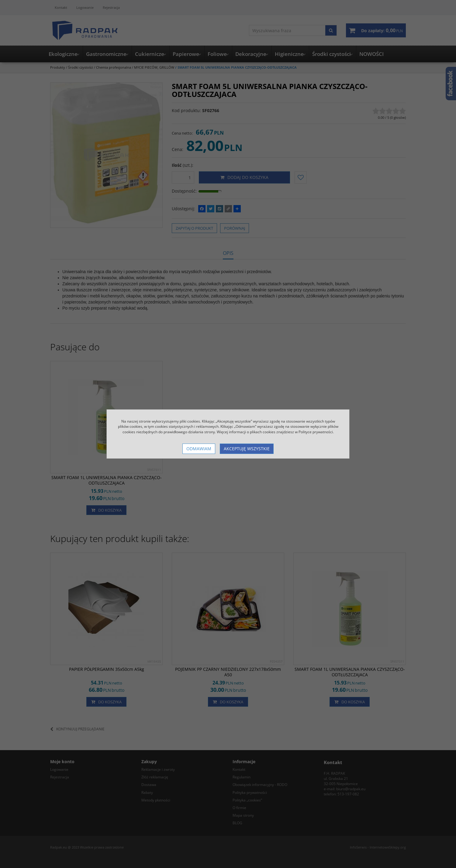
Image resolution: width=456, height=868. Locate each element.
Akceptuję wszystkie (247, 449)
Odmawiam (199, 449)
